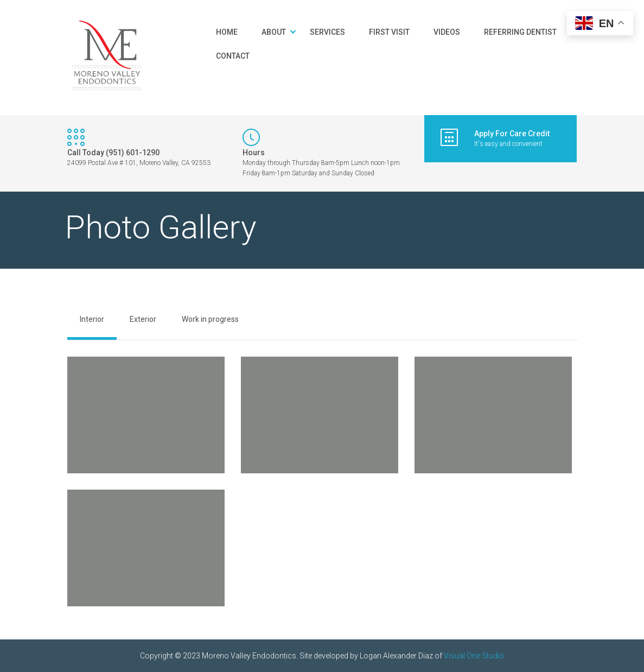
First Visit (389, 32)
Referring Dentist (520, 32)
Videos (447, 32)
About (274, 32)
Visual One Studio (474, 656)
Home (227, 32)
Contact (233, 56)
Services (327, 32)
